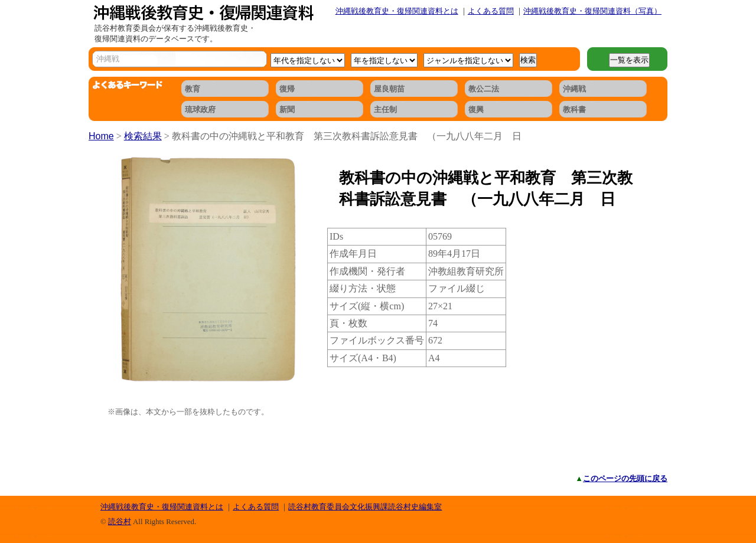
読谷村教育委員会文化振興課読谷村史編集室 (365, 507)
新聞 (287, 109)
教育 (193, 89)
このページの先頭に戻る (625, 478)
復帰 (287, 89)
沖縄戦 (574, 89)
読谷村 (120, 521)
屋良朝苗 (389, 89)
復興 (476, 109)
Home (101, 136)
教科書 (574, 109)
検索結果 (143, 136)
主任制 (385, 109)
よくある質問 (491, 11)
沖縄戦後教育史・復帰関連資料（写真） (592, 11)
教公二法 (484, 89)
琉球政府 (200, 109)
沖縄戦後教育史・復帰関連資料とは (397, 11)
